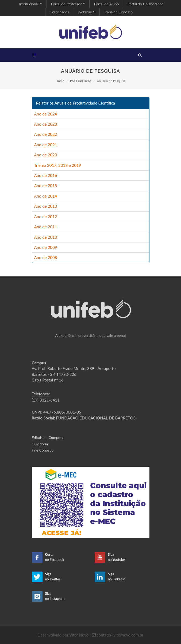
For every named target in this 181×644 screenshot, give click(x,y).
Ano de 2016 (46, 175)
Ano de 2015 (46, 186)
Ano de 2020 (46, 155)
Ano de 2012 (46, 217)
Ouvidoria (40, 444)
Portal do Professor (68, 4)
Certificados (59, 12)
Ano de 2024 (46, 114)
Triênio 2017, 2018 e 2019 (58, 165)
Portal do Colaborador (145, 4)
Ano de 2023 (46, 124)
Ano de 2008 (46, 257)
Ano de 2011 (46, 227)
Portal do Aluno (106, 4)
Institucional (31, 4)
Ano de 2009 (46, 247)
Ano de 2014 (46, 196)
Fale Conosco (43, 450)
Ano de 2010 (46, 237)
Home (60, 81)
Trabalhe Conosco (118, 12)
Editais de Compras (47, 437)
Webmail (86, 12)
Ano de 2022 (46, 134)
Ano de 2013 (46, 206)
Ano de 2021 (46, 145)
